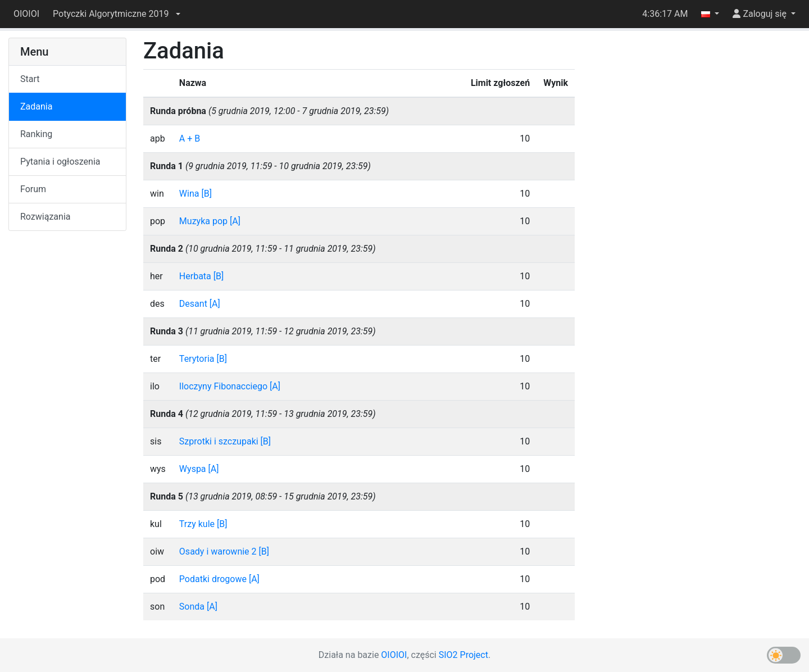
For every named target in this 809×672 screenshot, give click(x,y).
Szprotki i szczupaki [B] (225, 441)
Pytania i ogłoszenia (60, 162)
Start (30, 79)
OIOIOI (26, 14)
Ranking (36, 134)
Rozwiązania (45, 217)
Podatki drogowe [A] (219, 579)
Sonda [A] (198, 607)
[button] (116, 14)
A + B (190, 139)
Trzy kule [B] (203, 524)
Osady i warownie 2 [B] (224, 551)
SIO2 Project (463, 655)
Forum (33, 189)
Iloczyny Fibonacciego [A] (230, 386)
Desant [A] (200, 304)
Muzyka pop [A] (210, 221)
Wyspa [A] (199, 469)
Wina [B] (196, 194)
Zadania (36, 106)
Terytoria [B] (203, 359)
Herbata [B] (201, 276)
